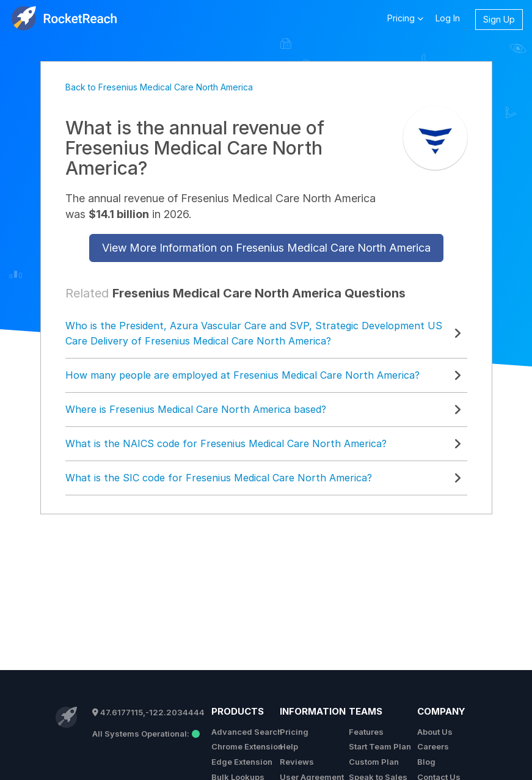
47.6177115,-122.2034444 (148, 712)
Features (366, 732)
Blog (426, 762)
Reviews (297, 762)
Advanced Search (247, 732)
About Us (435, 732)
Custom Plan (374, 762)
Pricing (294, 732)
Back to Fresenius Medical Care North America (159, 87)
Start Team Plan (380, 746)
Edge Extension (242, 762)
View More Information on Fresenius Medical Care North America (266, 248)
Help (289, 746)
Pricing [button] (405, 18)
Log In (448, 18)
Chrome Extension (247, 746)
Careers (433, 746)
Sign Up (499, 19)
